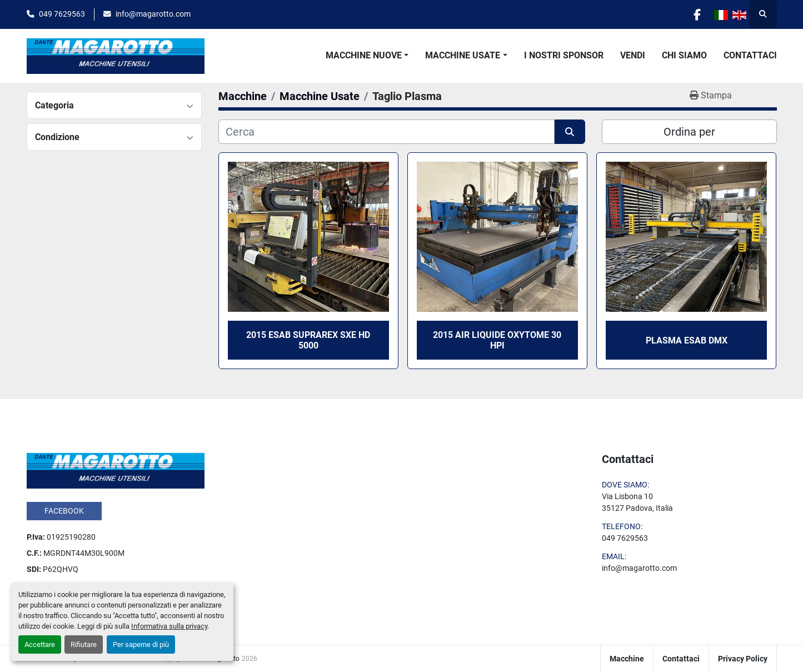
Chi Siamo (684, 55)
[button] (367, 56)
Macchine (627, 659)
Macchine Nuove (364, 55)
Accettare (40, 644)
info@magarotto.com (153, 14)
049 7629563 (62, 14)
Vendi (633, 55)
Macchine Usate (463, 55)
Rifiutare (84, 644)
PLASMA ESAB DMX (687, 340)
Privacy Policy (743, 659)
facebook (64, 511)
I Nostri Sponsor (564, 55)
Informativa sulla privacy (169, 626)
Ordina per (689, 132)
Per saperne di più (141, 644)
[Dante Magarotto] (116, 470)
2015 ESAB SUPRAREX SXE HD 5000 (308, 340)
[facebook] (697, 14)
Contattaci (750, 55)
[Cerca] (386, 132)
